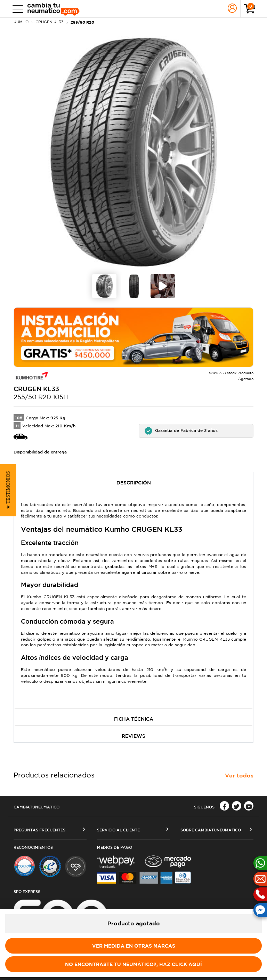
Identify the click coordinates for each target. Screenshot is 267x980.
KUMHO (21, 22)
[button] (196, 431)
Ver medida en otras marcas (134, 946)
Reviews (133, 736)
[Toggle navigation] (16, 9)
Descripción (134, 483)
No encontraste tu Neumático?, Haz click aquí (133, 964)
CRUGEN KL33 (50, 22)
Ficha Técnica (134, 719)
